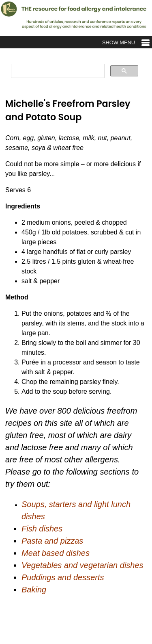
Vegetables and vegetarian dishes (82, 565)
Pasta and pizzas (52, 541)
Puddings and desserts (63, 577)
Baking (34, 590)
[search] (57, 71)
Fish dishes (42, 529)
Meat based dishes (56, 553)
